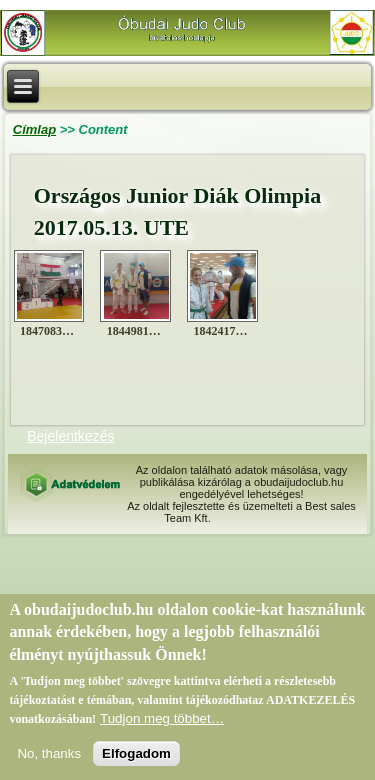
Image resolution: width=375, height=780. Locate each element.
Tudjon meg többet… (162, 727)
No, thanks (49, 762)
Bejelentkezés (70, 436)
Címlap (34, 129)
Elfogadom (136, 762)
